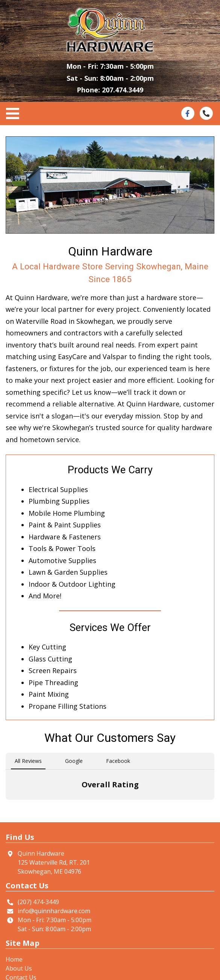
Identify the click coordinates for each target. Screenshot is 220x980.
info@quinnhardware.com (54, 911)
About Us (19, 968)
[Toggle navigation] (15, 114)
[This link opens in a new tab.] (187, 112)
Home (14, 959)
